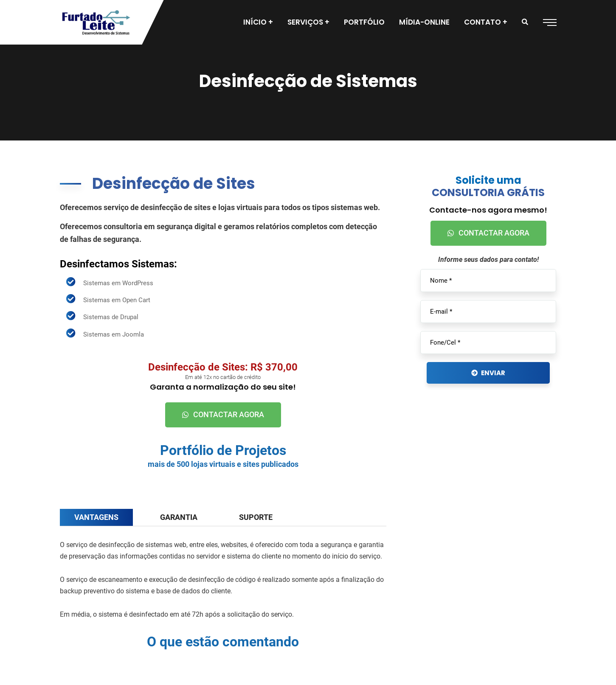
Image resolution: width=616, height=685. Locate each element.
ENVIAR (488, 373)
